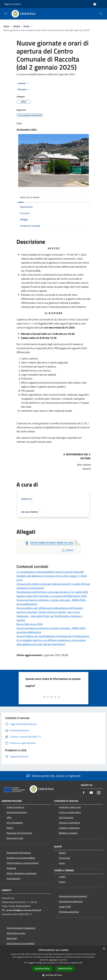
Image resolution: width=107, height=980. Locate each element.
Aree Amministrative (17, 812)
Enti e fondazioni (15, 823)
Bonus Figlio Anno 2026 (30, 624)
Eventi (62, 882)
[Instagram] (99, 793)
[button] (54, 975)
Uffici (9, 817)
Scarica (67, 550)
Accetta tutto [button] (42, 969)
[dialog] (54, 963)
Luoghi (62, 877)
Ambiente (11, 868)
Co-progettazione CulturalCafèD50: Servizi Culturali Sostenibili (50, 572)
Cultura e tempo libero (70, 812)
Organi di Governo (15, 807)
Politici (10, 828)
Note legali (12, 938)
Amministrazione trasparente (21, 928)
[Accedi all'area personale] (95, 4)
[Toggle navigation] (6, 13)
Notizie (62, 853)
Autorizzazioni (14, 878)
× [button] (104, 949)
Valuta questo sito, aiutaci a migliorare (54, 776)
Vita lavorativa (66, 817)
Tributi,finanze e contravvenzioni (23, 863)
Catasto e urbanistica (69, 828)
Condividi (23, 84)
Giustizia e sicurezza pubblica (21, 858)
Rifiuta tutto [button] (65, 969)
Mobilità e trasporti (68, 833)
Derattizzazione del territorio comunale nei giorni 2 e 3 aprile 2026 (52, 592)
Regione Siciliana (13, 4)
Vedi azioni (24, 90)
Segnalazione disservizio (71, 901)
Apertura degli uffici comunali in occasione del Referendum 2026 (52, 596)
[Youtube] (91, 793)
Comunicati (64, 858)
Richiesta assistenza (69, 912)
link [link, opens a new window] (81, 963)
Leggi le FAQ (65, 907)
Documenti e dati (15, 838)
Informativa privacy (16, 933)
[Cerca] (101, 14)
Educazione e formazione (19, 853)
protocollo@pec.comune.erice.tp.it (24, 910)
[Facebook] (84, 793)
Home (6, 26)
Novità (17, 26)
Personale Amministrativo (19, 833)
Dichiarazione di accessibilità (21, 943)
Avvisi (26, 26)
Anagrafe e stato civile (70, 807)
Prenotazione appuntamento (73, 896)
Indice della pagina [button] (30, 197)
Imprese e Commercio (69, 823)
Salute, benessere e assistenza (22, 873)
